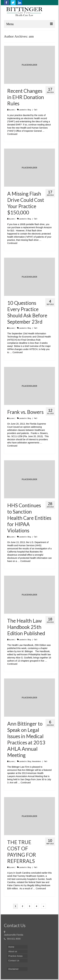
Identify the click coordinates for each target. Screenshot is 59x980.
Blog (29, 110)
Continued (12, 134)
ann (13, 110)
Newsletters (36, 761)
